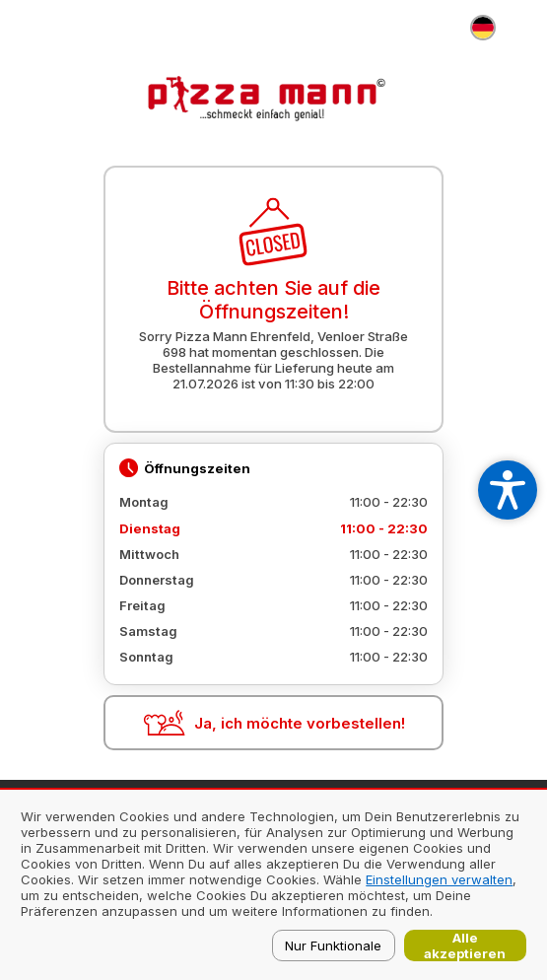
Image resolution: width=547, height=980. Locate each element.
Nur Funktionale (333, 945)
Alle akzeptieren (465, 945)
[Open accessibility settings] (508, 490)
